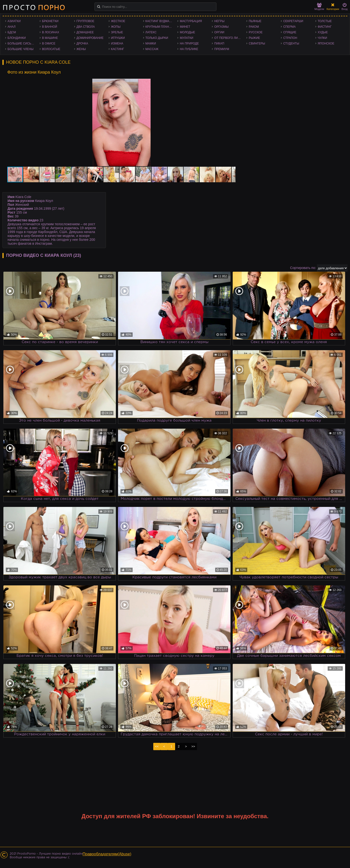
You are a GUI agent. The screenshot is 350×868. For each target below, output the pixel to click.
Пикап (219, 43)
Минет (185, 27)
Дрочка (82, 43)
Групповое (85, 21)
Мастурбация (191, 21)
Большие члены (21, 49)
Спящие (290, 32)
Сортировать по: (303, 268)
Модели (319, 7)
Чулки (322, 38)
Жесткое (118, 21)
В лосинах (51, 32)
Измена (117, 43)
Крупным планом (160, 27)
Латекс (151, 32)
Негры (219, 21)
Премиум (222, 49)
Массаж (152, 49)
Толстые (325, 21)
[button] (231, 83)
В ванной (50, 27)
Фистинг (325, 27)
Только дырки (157, 38)
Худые (323, 32)
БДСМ (12, 32)
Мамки (151, 43)
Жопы (116, 27)
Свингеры (257, 43)
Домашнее (85, 32)
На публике (189, 49)
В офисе (49, 43)
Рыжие (254, 38)
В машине (50, 38)
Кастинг (118, 49)
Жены (81, 49)
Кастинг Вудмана (159, 21)
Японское (326, 43)
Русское (256, 32)
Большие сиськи (21, 43)
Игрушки (118, 38)
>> (193, 746)
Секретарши (293, 21)
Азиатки (14, 21)
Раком (254, 27)
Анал (12, 27)
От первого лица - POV (229, 38)
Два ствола (86, 27)
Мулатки (186, 38)
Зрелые (117, 32)
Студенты (291, 43)
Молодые (187, 32)
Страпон (290, 38)
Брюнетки (50, 21)
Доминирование (90, 38)
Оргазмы (221, 27)
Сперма (289, 27)
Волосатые (51, 49)
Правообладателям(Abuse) (107, 854)
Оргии (219, 32)
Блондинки (17, 38)
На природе (189, 43)
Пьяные (255, 21)
